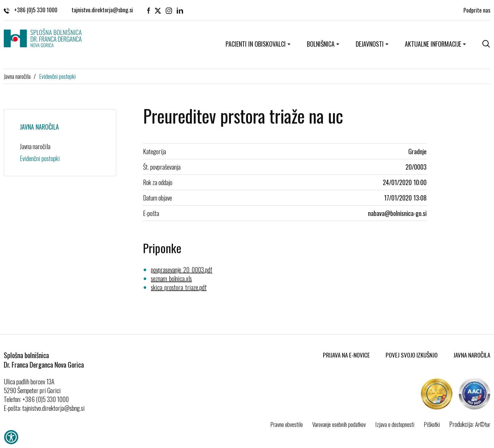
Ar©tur (483, 424)
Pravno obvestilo (287, 424)
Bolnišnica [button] (321, 44)
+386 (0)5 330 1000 (31, 9)
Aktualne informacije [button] (433, 44)
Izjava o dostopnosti (395, 424)
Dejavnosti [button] (370, 44)
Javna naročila (17, 76)
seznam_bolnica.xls (171, 278)
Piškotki (432, 424)
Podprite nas (477, 9)
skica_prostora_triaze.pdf (179, 287)
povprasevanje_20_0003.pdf (182, 270)
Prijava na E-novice (346, 355)
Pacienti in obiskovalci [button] (256, 44)
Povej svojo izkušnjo (412, 355)
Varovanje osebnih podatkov (339, 424)
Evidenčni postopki (57, 76)
